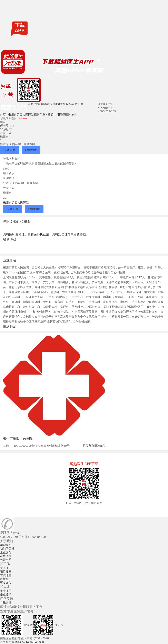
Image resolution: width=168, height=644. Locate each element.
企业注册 (6, 591)
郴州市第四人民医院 (16, 203)
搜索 (37, 104)
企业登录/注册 (106, 104)
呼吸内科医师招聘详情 (62, 115)
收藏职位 (31, 150)
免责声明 (6, 560)
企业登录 (6, 594)
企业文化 (6, 552)
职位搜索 (6, 572)
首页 (31, 104)
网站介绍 (6, 545)
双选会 (70, 104)
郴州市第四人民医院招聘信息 (28, 115)
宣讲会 (79, 104)
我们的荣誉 (7, 549)
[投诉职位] (10, 326)
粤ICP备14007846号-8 (29, 642)
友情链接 (6, 556)
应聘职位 (9, 150)
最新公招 (6, 579)
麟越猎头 (47, 104)
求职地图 (59, 104)
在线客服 (6, 603)
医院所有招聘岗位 (94, 446)
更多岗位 (6, 583)
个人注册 (6, 568)
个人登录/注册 (106, 108)
